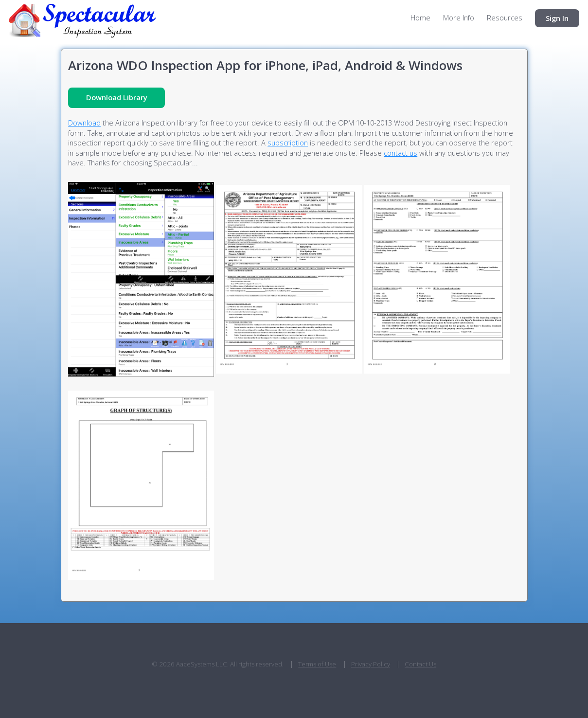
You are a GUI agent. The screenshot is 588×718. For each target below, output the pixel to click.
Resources (505, 18)
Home (420, 18)
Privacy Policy (371, 664)
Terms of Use (317, 664)
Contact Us (420, 664)
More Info (459, 18)
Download (84, 123)
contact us (401, 153)
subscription (288, 143)
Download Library (117, 97)
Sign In (557, 18)
